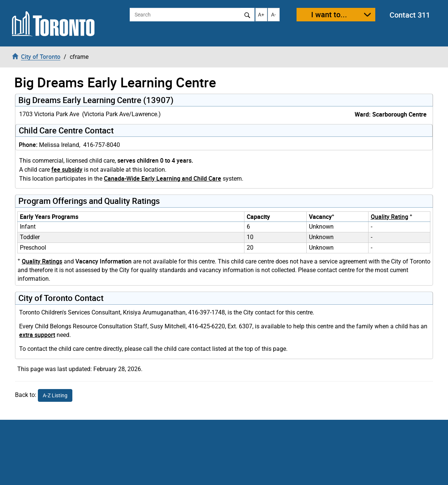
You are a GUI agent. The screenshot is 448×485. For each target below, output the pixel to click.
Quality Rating (390, 217)
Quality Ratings (42, 261)
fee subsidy (67, 169)
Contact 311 (410, 15)
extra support (37, 335)
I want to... (329, 14)
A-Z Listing (55, 395)
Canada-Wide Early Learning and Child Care (163, 178)
